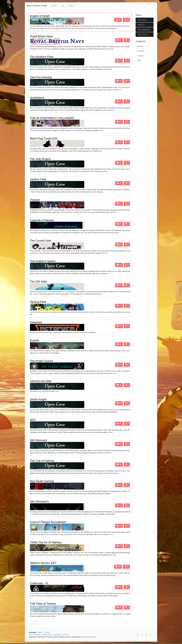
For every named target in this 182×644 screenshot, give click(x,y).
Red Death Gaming (42, 481)
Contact (65, 635)
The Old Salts (38, 281)
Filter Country (143, 35)
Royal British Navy (41, 36)
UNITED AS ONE (41, 381)
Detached (36, 322)
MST (33, 420)
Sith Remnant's (39, 502)
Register (71, 6)
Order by (141, 25)
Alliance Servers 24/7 (43, 563)
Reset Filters (142, 20)
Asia (139, 60)
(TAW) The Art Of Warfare (46, 542)
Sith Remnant (38, 440)
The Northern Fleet (42, 57)
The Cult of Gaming (42, 461)
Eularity (35, 340)
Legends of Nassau (42, 220)
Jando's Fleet (38, 179)
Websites (54, 6)
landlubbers (37, 98)
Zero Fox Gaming (41, 77)
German (47, 632)
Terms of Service (34, 635)
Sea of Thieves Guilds (37, 6)
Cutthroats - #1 (39, 583)
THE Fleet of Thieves (43, 604)
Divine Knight (38, 399)
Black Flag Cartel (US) (44, 138)
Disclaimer (57, 635)
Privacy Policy (47, 635)
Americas (141, 51)
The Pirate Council (41, 361)
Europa (140, 46)
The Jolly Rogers (40, 159)
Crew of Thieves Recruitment (48, 522)
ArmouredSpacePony (88, 637)
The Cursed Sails (41, 241)
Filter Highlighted (144, 30)
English (40, 632)
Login (63, 6)
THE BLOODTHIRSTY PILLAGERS (52, 118)
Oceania (140, 56)
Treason (35, 200)
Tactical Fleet (38, 302)
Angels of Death (40, 16)
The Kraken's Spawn (43, 261)
